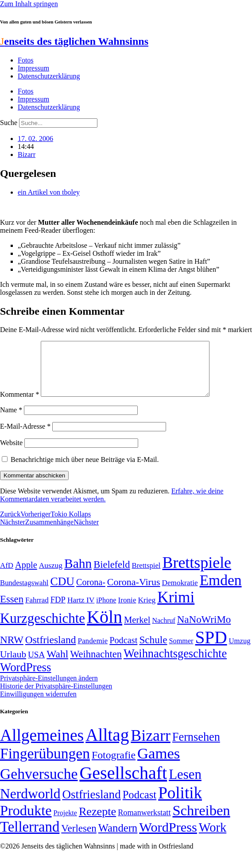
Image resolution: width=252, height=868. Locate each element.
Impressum (33, 68)
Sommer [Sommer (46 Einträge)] (181, 652)
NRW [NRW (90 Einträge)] (12, 650)
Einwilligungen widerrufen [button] (38, 705)
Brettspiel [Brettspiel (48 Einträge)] (146, 576)
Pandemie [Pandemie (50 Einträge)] (93, 651)
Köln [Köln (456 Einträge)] (105, 628)
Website (11, 453)
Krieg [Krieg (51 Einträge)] (147, 610)
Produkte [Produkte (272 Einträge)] (26, 821)
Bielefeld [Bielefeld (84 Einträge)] (112, 575)
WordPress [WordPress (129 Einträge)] (25, 678)
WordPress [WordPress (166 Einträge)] (168, 838)
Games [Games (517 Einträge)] (159, 764)
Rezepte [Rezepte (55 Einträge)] (97, 822)
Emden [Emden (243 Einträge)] (221, 591)
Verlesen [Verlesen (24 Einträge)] (79, 839)
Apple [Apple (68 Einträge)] (26, 575)
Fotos (26, 60)
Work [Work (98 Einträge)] (213, 838)
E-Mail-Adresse (25, 437)
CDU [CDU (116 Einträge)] (62, 592)
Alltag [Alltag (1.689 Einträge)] (107, 745)
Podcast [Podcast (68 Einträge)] (123, 651)
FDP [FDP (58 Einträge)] (58, 610)
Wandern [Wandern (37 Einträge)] (118, 839)
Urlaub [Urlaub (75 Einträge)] (13, 665)
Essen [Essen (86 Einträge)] (12, 610)
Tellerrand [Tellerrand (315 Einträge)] (30, 837)
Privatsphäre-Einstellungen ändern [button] (49, 689)
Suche (9, 123)
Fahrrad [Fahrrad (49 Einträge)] (37, 611)
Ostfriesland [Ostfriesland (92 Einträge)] (51, 650)
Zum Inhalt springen (29, 4)
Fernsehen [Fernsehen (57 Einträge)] (196, 748)
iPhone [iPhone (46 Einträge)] (106, 611)
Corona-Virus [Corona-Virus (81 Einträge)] (134, 592)
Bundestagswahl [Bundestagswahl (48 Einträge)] (24, 593)
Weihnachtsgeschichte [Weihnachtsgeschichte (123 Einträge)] (175, 664)
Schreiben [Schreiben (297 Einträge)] (201, 821)
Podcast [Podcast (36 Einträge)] (140, 805)
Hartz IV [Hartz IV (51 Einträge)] (81, 610)
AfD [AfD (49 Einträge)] (7, 576)
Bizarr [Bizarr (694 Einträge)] (151, 746)
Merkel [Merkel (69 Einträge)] (137, 630)
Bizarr (27, 154)
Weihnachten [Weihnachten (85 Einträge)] (96, 665)
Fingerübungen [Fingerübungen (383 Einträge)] (45, 764)
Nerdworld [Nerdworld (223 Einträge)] (30, 804)
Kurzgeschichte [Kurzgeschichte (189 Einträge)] (43, 629)
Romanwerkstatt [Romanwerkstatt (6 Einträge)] (144, 823)
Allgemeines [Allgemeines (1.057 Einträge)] (42, 746)
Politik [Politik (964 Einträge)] (180, 803)
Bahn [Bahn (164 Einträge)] (78, 574)
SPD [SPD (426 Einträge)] (211, 648)
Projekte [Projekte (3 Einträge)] (65, 823)
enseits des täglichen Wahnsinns (74, 41)
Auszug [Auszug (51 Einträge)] (51, 576)
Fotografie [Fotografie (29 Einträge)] (114, 766)
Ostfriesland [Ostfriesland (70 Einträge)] (91, 805)
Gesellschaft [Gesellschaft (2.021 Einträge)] (123, 784)
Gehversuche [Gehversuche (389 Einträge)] (39, 784)
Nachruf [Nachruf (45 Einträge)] (163, 631)
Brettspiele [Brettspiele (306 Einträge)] (197, 573)
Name (11, 420)
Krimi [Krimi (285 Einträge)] (176, 608)
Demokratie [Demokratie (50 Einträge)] (180, 593)
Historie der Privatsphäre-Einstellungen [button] (56, 697)
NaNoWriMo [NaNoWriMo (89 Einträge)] (204, 630)
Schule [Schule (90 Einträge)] (153, 650)
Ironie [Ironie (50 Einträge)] (127, 611)
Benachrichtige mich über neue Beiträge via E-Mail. (85, 470)
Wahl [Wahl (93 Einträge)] (57, 665)
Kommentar (19, 405)
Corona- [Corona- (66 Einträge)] (91, 593)
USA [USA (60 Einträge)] (36, 665)
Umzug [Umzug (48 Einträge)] (240, 651)
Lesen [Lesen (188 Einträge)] (185, 785)
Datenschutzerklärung (49, 76)
